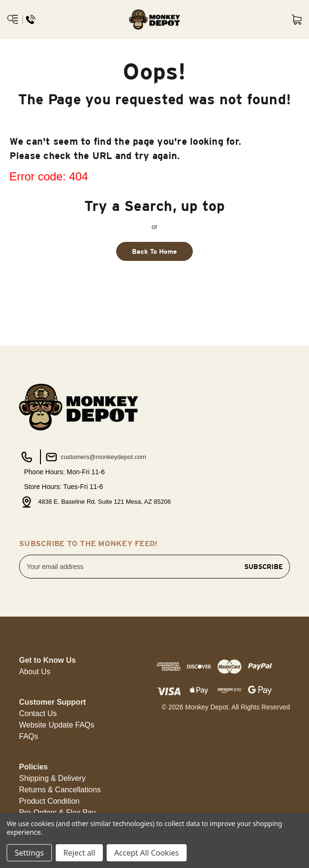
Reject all (79, 853)
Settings (29, 853)
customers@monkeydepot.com (95, 457)
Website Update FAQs (57, 725)
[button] (35, 672)
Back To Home (154, 251)
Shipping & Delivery (52, 778)
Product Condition (49, 801)
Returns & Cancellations (60, 790)
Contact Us (38, 713)
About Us (35, 672)
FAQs (29, 736)
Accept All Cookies (147, 853)
